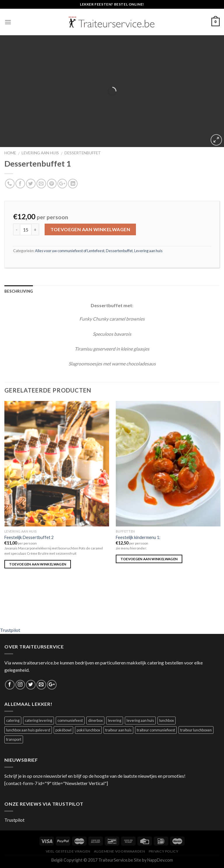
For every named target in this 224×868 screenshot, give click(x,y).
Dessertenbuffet (83, 153)
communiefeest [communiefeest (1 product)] (70, 720)
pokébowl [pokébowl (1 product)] (63, 730)
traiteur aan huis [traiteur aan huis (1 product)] (118, 730)
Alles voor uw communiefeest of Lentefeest (70, 251)
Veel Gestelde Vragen (68, 851)
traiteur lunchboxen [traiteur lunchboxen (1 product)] (196, 730)
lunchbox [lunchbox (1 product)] (167, 720)
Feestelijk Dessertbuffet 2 (29, 537)
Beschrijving (19, 291)
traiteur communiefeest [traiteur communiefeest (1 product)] (156, 730)
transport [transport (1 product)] (14, 739)
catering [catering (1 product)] (13, 720)
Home (10, 153)
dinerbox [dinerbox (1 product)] (95, 720)
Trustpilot (10, 630)
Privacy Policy (164, 851)
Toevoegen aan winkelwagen (90, 229)
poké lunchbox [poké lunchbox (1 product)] (88, 730)
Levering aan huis (40, 153)
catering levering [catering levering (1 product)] (38, 720)
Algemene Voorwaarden (119, 851)
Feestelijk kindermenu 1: (138, 537)
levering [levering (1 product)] (115, 720)
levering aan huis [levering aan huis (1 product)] (140, 720)
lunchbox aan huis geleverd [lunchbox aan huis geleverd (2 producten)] (28, 730)
